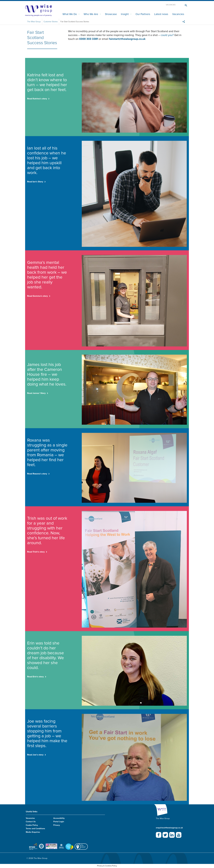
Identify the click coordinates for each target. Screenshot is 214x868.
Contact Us (31, 822)
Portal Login (59, 822)
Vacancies (171, 5)
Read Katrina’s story (37, 99)
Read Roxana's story (37, 474)
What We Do (70, 14)
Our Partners (143, 14)
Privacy (57, 825)
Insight (125, 14)
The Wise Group (34, 22)
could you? (167, 35)
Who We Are (91, 14)
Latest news (161, 14)
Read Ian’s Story (35, 182)
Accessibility (59, 818)
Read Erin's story (35, 677)
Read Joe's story (35, 755)
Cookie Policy (32, 825)
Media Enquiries (33, 832)
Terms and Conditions (35, 829)
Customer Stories (51, 22)
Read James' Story (36, 393)
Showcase (111, 14)
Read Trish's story (36, 552)
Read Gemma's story (37, 296)
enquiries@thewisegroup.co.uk (169, 828)
